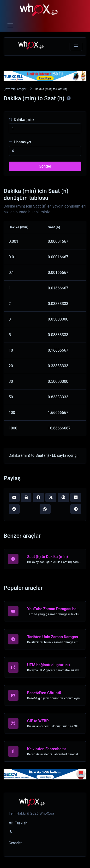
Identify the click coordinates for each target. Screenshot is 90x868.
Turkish (18, 823)
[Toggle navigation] (10, 25)
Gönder (45, 166)
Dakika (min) (21, 120)
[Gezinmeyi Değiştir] (76, 47)
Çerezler (15, 843)
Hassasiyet (20, 142)
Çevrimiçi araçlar (15, 89)
